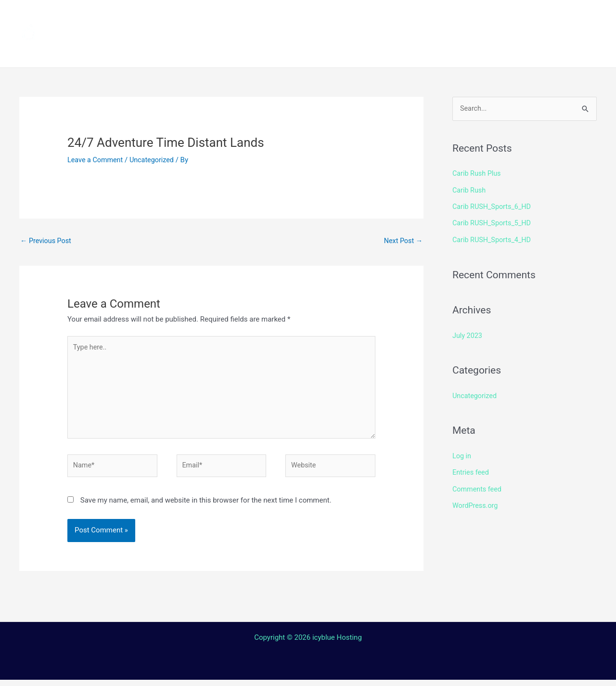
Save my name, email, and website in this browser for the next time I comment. (206, 506)
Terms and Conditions (217, 51)
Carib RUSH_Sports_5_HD (494, 223)
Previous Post (47, 241)
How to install (304, 17)
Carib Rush (470, 190)
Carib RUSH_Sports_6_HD (494, 207)
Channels (234, 17)
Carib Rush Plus (478, 174)
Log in (462, 454)
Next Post (402, 241)
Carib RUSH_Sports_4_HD (494, 239)
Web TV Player (431, 51)
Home (183, 17)
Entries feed (471, 470)
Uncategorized (155, 160)
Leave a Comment (96, 160)
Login (368, 51)
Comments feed (478, 487)
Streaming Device (391, 17)
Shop (458, 17)
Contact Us (315, 51)
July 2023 (468, 334)
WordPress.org (476, 503)
